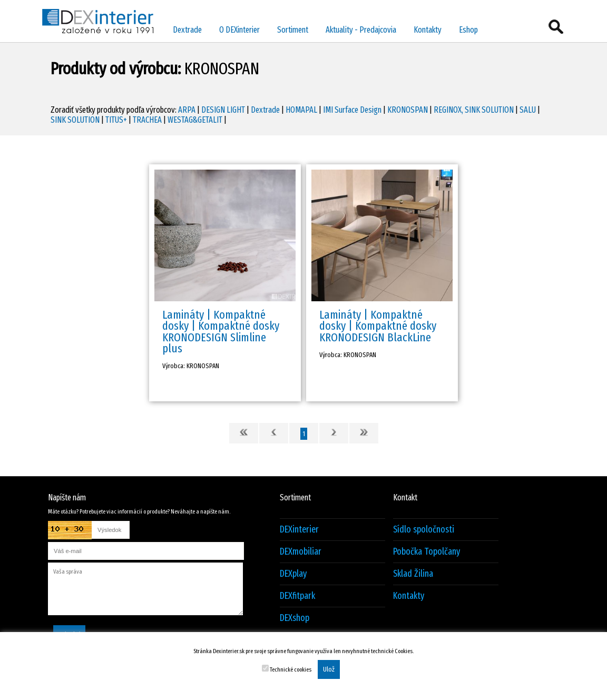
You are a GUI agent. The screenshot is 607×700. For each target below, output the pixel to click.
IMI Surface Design (352, 110)
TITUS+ (116, 120)
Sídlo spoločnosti (424, 530)
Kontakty (428, 30)
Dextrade (187, 30)
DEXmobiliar (301, 552)
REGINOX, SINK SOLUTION (474, 110)
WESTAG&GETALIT (195, 120)
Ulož (329, 669)
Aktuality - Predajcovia (361, 30)
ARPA (187, 110)
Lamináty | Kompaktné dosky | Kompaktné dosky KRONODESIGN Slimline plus (221, 332)
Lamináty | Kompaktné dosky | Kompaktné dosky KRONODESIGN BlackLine (378, 326)
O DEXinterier (239, 30)
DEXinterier (299, 530)
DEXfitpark (297, 596)
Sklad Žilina (413, 574)
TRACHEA (147, 120)
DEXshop (295, 618)
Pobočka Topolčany (427, 552)
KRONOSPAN (408, 110)
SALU (528, 110)
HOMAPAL (301, 110)
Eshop (468, 30)
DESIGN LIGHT (223, 110)
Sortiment (293, 30)
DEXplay (293, 574)
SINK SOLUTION (75, 120)
